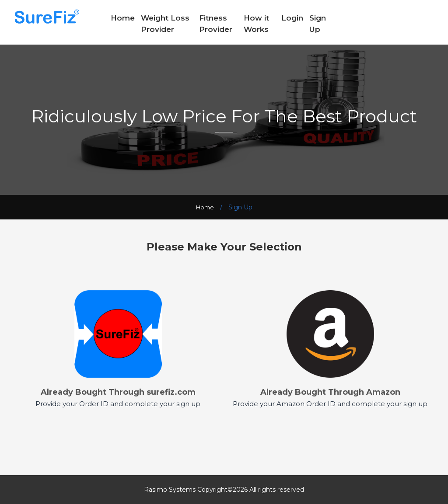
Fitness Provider (216, 24)
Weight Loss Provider (165, 24)
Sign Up (318, 24)
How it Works (256, 24)
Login (292, 18)
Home (123, 18)
